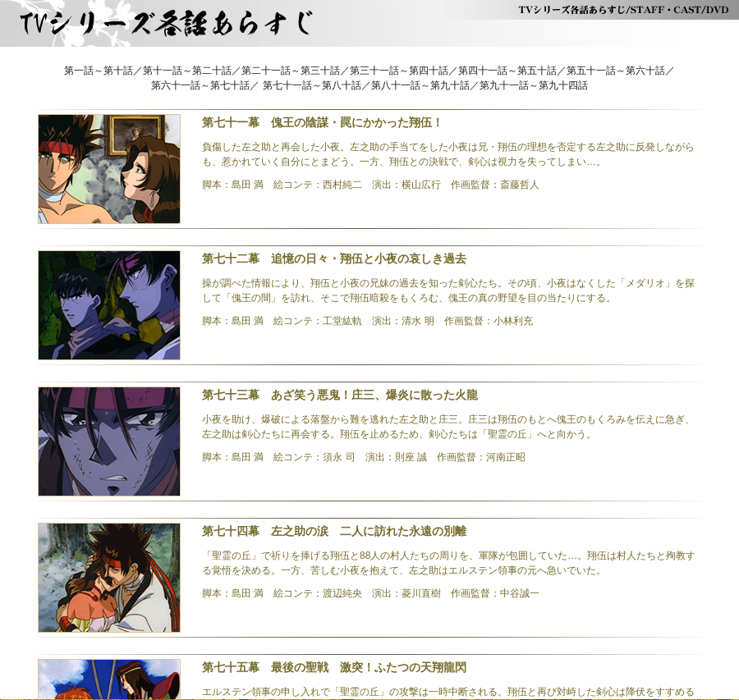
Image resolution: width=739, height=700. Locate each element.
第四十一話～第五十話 (507, 71)
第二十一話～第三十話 (291, 71)
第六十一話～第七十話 (200, 85)
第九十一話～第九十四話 (534, 85)
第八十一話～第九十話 (420, 85)
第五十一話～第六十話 (616, 71)
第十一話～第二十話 (187, 71)
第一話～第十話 (99, 71)
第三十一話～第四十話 (399, 71)
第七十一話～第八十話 (312, 85)
